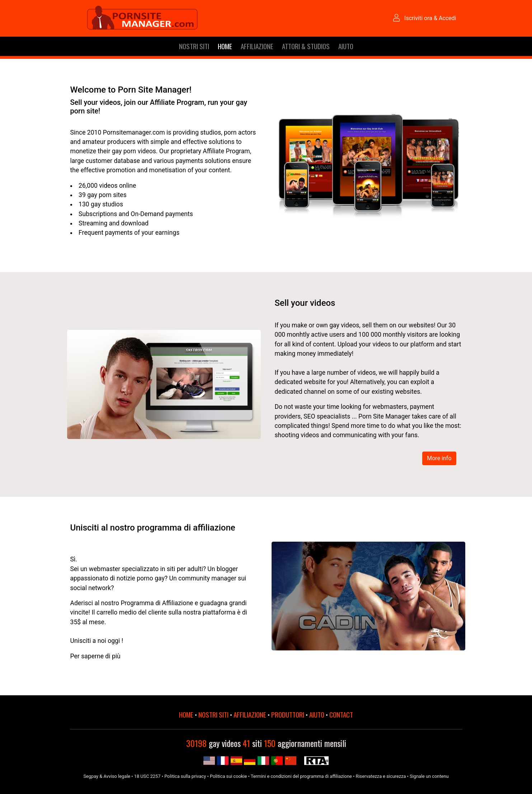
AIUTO (346, 46)
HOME (225, 46)
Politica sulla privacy (185, 776)
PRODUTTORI (288, 714)
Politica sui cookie (228, 776)
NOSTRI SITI (194, 46)
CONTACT (341, 714)
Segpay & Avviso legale (107, 776)
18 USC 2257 (147, 776)
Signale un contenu (429, 776)
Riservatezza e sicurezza (381, 776)
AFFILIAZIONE (257, 46)
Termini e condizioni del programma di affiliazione (301, 776)
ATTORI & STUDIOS (306, 46)
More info (439, 458)
